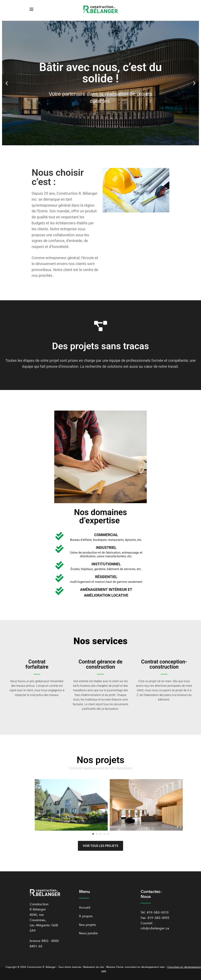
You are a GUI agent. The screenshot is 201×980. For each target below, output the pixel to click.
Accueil (85, 907)
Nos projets (87, 925)
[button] (7, 83)
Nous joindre (88, 933)
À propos (86, 916)
